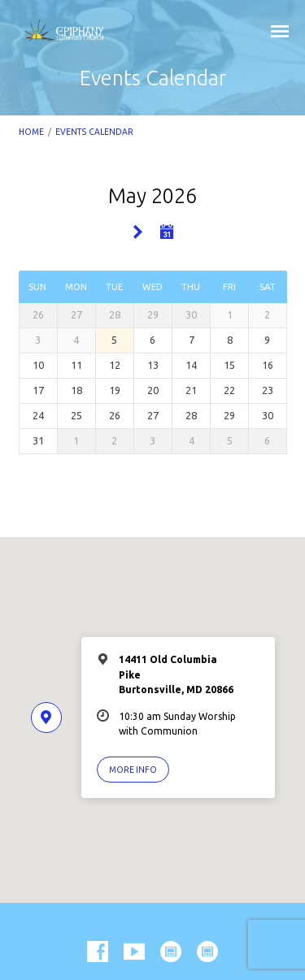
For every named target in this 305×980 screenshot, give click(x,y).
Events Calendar (94, 132)
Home (31, 132)
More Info (133, 770)
